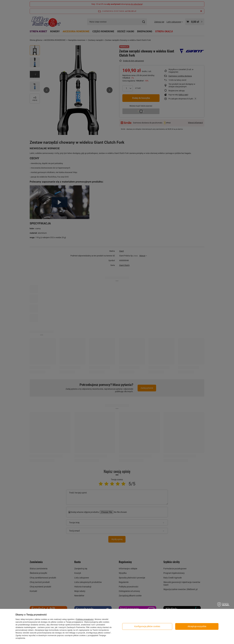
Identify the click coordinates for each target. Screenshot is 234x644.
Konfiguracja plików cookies (147, 626)
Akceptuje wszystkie (197, 626)
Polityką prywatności (85, 619)
